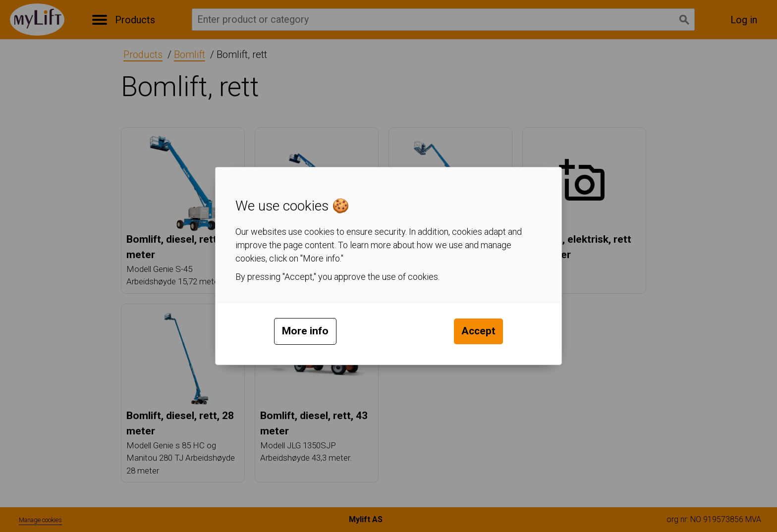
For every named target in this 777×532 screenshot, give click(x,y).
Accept (478, 331)
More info (305, 331)
